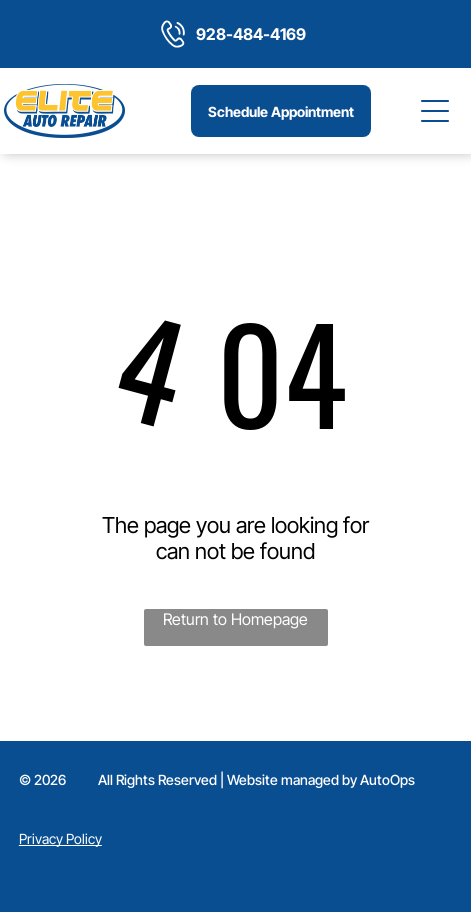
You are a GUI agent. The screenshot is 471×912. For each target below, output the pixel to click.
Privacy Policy (60, 838)
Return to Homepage (235, 619)
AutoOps (387, 779)
